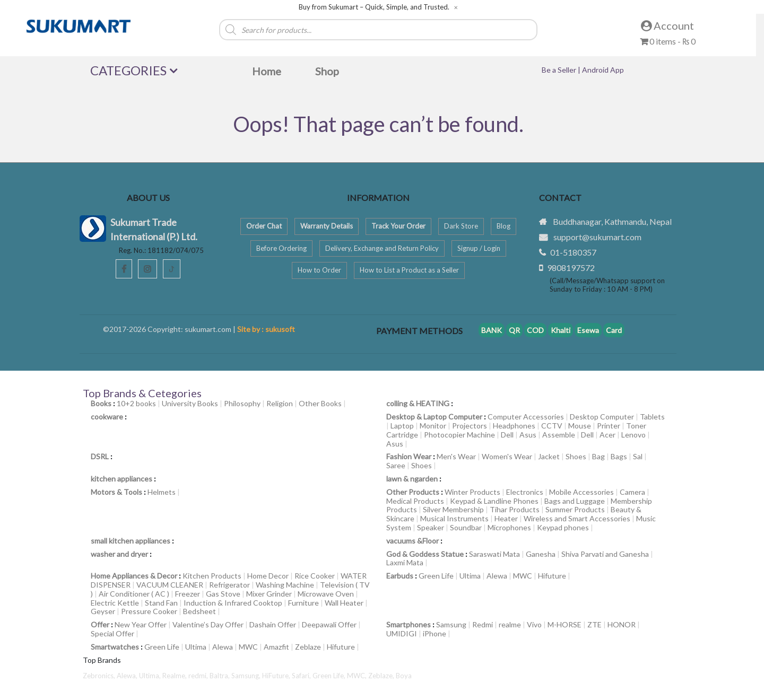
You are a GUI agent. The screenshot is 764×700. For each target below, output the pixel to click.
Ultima (470, 576)
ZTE (594, 624)
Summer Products (575, 509)
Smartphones (409, 624)
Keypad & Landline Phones (494, 501)
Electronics (525, 492)
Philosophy (242, 403)
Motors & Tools (116, 492)
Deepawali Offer (329, 624)
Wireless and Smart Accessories (577, 518)
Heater (506, 518)
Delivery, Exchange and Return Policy (382, 248)
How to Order (319, 270)
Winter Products (472, 492)
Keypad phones (563, 527)
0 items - (668, 41)
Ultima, (151, 676)
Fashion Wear (409, 456)
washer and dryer (119, 554)
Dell (507, 435)
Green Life (436, 576)
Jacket (549, 456)
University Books (190, 403)
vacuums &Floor (413, 541)
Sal (638, 456)
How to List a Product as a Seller (409, 270)
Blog (503, 226)
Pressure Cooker (149, 611)
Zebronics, (99, 676)
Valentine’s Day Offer (208, 624)
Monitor (433, 426)
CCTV (552, 426)
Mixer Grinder (269, 594)
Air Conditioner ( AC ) (134, 594)
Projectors (470, 426)
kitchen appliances (121, 479)
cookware (107, 417)
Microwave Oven (326, 594)
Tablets (652, 417)
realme (510, 624)
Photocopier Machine (459, 435)
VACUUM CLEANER (170, 585)
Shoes (576, 456)
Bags (619, 456)
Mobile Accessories (581, 492)
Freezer (188, 594)
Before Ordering (281, 248)
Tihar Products (515, 509)
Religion (280, 403)
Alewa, (128, 676)
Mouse (580, 426)
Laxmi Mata (405, 562)
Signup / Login (479, 248)
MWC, (358, 676)
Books (101, 403)
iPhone (435, 633)
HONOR (622, 624)
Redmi (483, 624)
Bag (598, 456)
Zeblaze (308, 647)
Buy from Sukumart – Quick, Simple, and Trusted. (374, 7)
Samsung (451, 624)
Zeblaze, (382, 676)
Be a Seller (560, 70)
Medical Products (415, 501)
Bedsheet (199, 611)
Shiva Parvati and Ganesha (605, 554)
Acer (607, 435)
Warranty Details (327, 226)
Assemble (559, 435)
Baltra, (220, 676)
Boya (404, 676)
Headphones (514, 426)
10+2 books (136, 403)
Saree (396, 465)
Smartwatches (115, 647)
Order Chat (264, 226)
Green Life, (330, 676)
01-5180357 (573, 252)
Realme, (175, 676)
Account (667, 25)
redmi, (199, 676)
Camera (632, 492)
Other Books (320, 403)
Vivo (534, 624)
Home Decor (268, 576)
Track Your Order (398, 226)
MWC (523, 576)
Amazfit (276, 647)
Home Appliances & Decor (134, 576)
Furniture (303, 603)
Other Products (413, 492)
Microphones (509, 527)
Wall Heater (344, 603)
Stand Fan (161, 603)
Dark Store (461, 226)
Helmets (162, 492)
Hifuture (552, 576)
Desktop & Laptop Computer (434, 417)
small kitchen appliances (131, 541)
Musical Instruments (454, 518)
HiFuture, (277, 676)
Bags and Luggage (575, 501)
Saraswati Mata (494, 554)
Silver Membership (453, 509)
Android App (603, 70)
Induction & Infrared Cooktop (233, 603)
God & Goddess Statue (425, 554)
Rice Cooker (315, 576)
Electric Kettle (115, 603)
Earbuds (400, 576)
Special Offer (112, 633)
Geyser (103, 611)
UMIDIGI (402, 633)
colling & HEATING (418, 403)
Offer (100, 624)
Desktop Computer (602, 417)
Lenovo (633, 435)
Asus (528, 435)
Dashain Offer (273, 624)
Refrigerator (229, 585)
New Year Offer (141, 624)
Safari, (302, 676)
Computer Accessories (526, 417)
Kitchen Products (212, 576)
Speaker (431, 527)
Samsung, (247, 676)
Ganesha (541, 554)
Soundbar (466, 527)
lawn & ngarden (412, 479)
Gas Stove (223, 594)
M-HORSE (565, 624)
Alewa (497, 576)
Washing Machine (285, 585)
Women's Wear (507, 456)
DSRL (100, 456)
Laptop (402, 426)
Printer (609, 426)
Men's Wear (456, 456)
